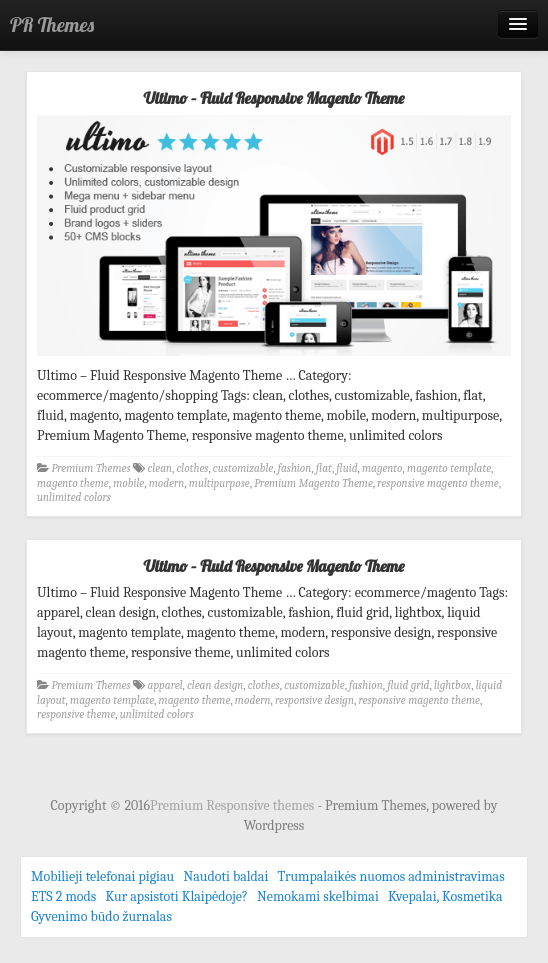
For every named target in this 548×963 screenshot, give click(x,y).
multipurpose (219, 483)
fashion (295, 468)
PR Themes (52, 24)
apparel (165, 685)
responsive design (314, 700)
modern (167, 483)
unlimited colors (74, 497)
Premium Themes (91, 468)
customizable (243, 468)
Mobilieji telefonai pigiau (102, 876)
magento (382, 468)
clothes (192, 468)
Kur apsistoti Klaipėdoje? (177, 896)
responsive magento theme (437, 483)
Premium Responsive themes (233, 805)
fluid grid (408, 685)
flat (324, 468)
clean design (215, 685)
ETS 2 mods (63, 896)
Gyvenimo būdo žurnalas (101, 916)
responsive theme (76, 714)
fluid (346, 468)
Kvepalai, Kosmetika (445, 896)
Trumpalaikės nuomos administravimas (391, 876)
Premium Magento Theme (313, 483)
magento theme (73, 483)
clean (160, 468)
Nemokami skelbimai (318, 896)
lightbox (452, 685)
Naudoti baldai (225, 876)
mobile (128, 483)
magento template (449, 468)
